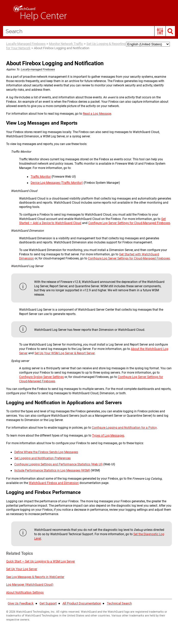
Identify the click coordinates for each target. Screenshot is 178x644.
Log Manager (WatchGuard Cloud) (30, 585)
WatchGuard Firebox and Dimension (54, 483)
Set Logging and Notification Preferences (42, 458)
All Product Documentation (82, 603)
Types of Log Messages (108, 436)
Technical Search (119, 603)
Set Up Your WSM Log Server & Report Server (65, 353)
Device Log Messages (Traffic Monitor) (57, 183)
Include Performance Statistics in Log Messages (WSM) (52, 470)
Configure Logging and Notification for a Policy (124, 428)
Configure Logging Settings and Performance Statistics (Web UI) (58, 464)
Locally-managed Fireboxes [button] (38, 69)
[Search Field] (89, 31)
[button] (160, 31)
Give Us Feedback (21, 603)
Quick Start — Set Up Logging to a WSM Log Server (41, 561)
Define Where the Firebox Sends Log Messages (46, 452)
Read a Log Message (97, 114)
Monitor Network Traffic (66, 44)
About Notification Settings (25, 593)
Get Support (48, 603)
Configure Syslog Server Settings (41, 377)
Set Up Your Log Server (22, 569)
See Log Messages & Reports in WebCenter (35, 577)
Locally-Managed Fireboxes (26, 44)
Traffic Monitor (41, 177)
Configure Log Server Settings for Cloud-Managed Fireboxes (129, 223)
